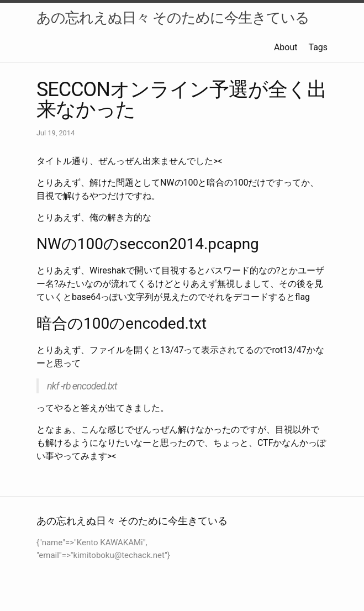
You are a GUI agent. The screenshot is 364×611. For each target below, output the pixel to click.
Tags (318, 47)
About (286, 47)
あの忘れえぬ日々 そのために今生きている (173, 18)
